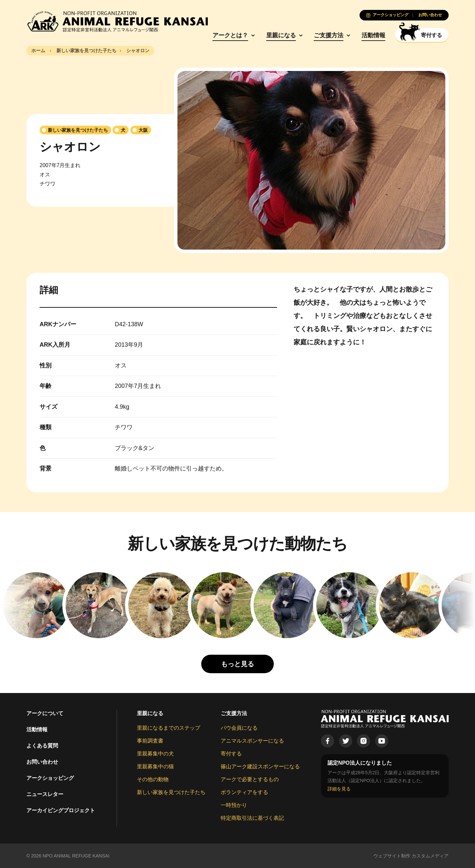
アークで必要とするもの (250, 779)
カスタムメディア (430, 856)
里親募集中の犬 (155, 754)
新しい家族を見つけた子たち (171, 792)
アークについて (45, 713)
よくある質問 (42, 746)
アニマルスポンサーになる (252, 741)
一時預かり (234, 805)
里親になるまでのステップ (169, 728)
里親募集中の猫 (155, 766)
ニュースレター (45, 794)
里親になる (281, 35)
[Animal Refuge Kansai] (117, 21)
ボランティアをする (244, 792)
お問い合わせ (42, 762)
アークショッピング (50, 778)
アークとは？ (230, 35)
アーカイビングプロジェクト (61, 810)
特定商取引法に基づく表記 (252, 818)
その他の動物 (153, 779)
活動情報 (373, 35)
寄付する (231, 754)
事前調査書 (150, 741)
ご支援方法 (329, 35)
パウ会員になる (239, 728)
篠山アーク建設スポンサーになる (260, 766)
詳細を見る (339, 789)
